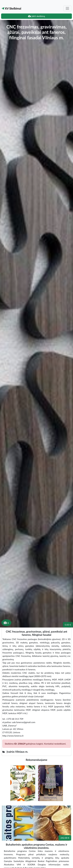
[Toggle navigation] (67, 8)
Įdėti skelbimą (36, 16)
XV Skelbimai (11, 8)
